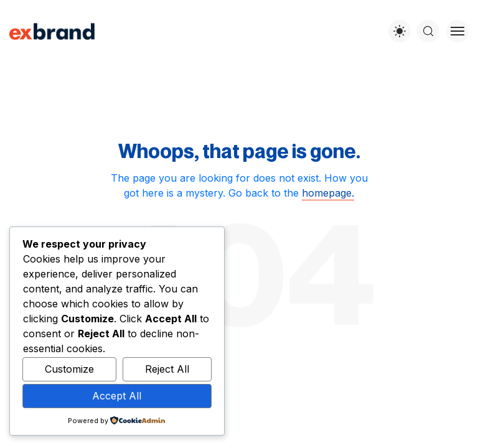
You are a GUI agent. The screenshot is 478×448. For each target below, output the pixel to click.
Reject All (167, 369)
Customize (69, 369)
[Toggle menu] (457, 31)
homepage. (328, 193)
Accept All (117, 396)
